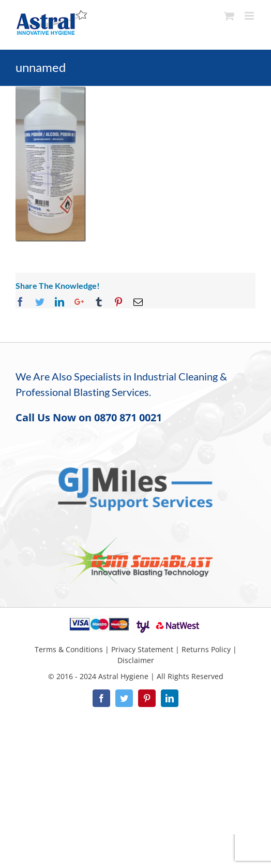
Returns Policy (206, 649)
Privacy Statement (142, 649)
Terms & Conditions (69, 649)
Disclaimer (136, 660)
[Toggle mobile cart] (229, 16)
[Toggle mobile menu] (250, 16)
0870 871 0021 (128, 417)
